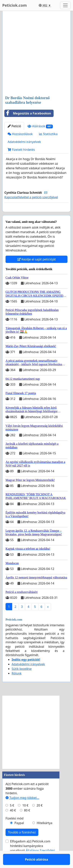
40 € (13, 821)
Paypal (19, 834)
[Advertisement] (36, 54)
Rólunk (17, 684)
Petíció (14, 126)
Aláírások (40, 126)
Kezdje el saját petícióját (37, 270)
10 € (25, 816)
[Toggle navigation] (65, 5)
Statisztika (48, 134)
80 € (27, 821)
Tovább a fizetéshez (22, 843)
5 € (12, 816)
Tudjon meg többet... (22, 809)
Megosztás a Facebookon (28, 113)
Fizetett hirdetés (21, 150)
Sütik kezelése (22, 680)
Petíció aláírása (36, 214)
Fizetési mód (14, 829)
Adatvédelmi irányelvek (24, 142)
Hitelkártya (44, 834)
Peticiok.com (14, 5)
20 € (40, 816)
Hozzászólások (20, 134)
